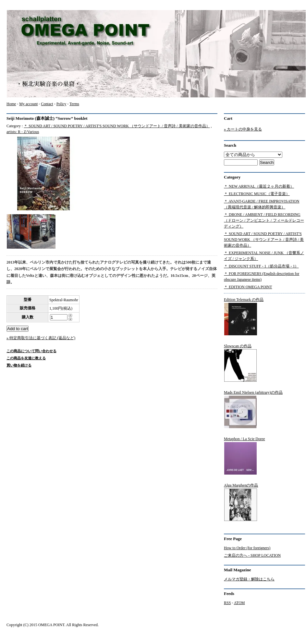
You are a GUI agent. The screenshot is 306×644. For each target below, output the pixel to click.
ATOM (239, 603)
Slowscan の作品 (240, 363)
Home (11, 104)
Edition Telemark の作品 (244, 316)
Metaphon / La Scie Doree (245, 456)
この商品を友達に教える (26, 358)
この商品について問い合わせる (31, 351)
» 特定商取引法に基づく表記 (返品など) (41, 338)
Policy (61, 104)
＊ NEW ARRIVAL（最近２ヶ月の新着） (259, 186)
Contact (47, 104)
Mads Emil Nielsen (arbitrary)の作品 (253, 409)
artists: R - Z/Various (23, 132)
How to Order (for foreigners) (247, 548)
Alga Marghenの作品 (241, 502)
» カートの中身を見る (243, 129)
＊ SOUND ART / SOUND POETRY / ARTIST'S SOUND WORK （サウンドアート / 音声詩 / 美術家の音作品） (117, 126)
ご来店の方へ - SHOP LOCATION (252, 555)
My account (28, 104)
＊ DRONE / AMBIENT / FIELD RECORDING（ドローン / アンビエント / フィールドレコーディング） (264, 220)
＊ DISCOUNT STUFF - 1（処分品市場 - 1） (261, 266)
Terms (74, 104)
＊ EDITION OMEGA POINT (248, 287)
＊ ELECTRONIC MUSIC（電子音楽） (257, 194)
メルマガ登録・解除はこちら (249, 579)
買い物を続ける (19, 365)
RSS (227, 603)
